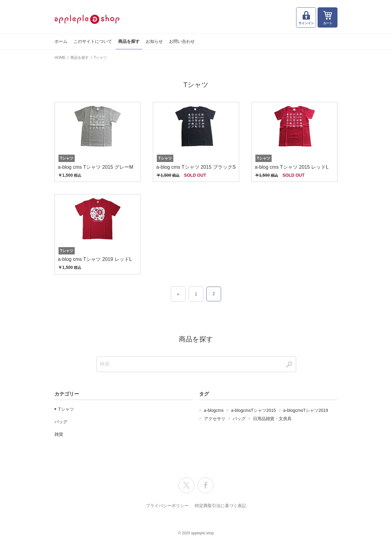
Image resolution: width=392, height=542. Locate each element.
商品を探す (129, 41)
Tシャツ (100, 58)
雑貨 (59, 434)
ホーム (61, 41)
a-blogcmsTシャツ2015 (253, 410)
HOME (60, 58)
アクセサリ (215, 419)
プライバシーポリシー (167, 506)
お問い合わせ (182, 41)
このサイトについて (93, 41)
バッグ (61, 422)
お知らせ (154, 41)
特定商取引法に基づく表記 (221, 506)
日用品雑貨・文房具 (272, 419)
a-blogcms (214, 410)
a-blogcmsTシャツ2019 (306, 410)
